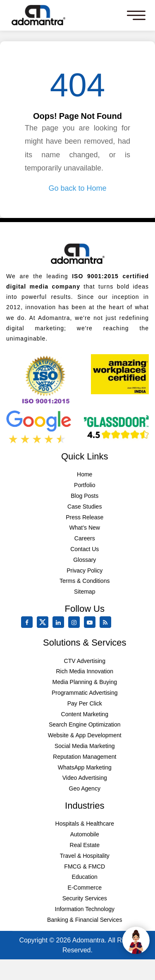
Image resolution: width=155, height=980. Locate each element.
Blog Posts (85, 496)
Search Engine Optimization (85, 724)
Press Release (85, 517)
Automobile (85, 834)
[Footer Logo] (78, 253)
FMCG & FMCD (85, 866)
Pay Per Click (85, 703)
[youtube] (91, 623)
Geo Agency (85, 788)
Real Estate (85, 845)
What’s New (85, 528)
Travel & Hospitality (85, 856)
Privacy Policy (85, 570)
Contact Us (85, 549)
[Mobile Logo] (38, 15)
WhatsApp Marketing (85, 767)
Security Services (85, 898)
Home (85, 474)
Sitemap (85, 592)
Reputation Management (85, 757)
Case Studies (85, 507)
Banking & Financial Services (85, 920)
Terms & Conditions (85, 581)
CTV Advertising (85, 661)
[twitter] (44, 626)
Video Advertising (85, 778)
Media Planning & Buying (85, 682)
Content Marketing (85, 714)
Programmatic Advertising (85, 693)
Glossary (85, 560)
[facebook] (29, 623)
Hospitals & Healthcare (85, 824)
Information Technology (85, 909)
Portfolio (85, 485)
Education (85, 877)
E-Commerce (85, 888)
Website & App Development (85, 735)
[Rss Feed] (107, 623)
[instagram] (76, 623)
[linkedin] (60, 623)
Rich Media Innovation (85, 671)
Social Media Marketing (85, 746)
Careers (85, 538)
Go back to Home (77, 188)
